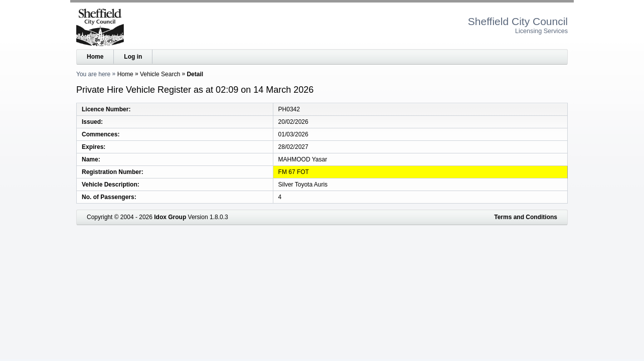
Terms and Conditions (526, 217)
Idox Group (170, 217)
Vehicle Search (160, 74)
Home (95, 57)
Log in (133, 57)
